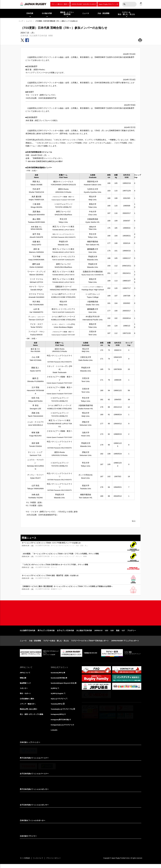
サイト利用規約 (26, 862)
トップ (21, 21)
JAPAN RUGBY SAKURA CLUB (83, 4)
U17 (123, 633)
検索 (124, 4)
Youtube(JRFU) (57, 707)
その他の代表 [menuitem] (47, 13)
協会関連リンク (26, 686)
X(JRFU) (54, 691)
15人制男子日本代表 (38, 36)
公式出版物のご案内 (27, 702)
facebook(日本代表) (58, 681)
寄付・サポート (26, 697)
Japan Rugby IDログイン (107, 4)
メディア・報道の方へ (28, 707)
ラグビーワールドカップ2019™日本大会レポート (90, 643)
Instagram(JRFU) (58, 718)
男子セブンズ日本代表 (46, 633)
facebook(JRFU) (57, 675)
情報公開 (23, 681)
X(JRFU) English (57, 697)
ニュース (29, 21)
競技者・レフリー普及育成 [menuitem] (67, 13)
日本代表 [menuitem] (30, 13)
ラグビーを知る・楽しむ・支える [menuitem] (126, 13)
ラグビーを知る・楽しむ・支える (56, 643)
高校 (118, 633)
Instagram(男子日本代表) (60, 723)
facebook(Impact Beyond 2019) (63, 686)
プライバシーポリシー (56, 862)
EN (141, 5)
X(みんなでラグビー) (59, 702)
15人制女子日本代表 (84, 633)
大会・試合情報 (35, 643)
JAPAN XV (98, 633)
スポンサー (24, 691)
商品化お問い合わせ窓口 (29, 712)
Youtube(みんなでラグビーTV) (63, 712)
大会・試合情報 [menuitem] (103, 13)
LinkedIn (54, 734)
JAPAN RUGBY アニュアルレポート (125, 643)
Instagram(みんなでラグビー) (62, 728)
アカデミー (132, 633)
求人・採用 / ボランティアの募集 (32, 718)
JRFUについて (25, 675)
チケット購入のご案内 (59, 4)
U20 (112, 633)
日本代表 (24, 36)
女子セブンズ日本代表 (65, 633)
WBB (50, 36)
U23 (107, 633)
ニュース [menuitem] (86, 13)
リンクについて (39, 862)
